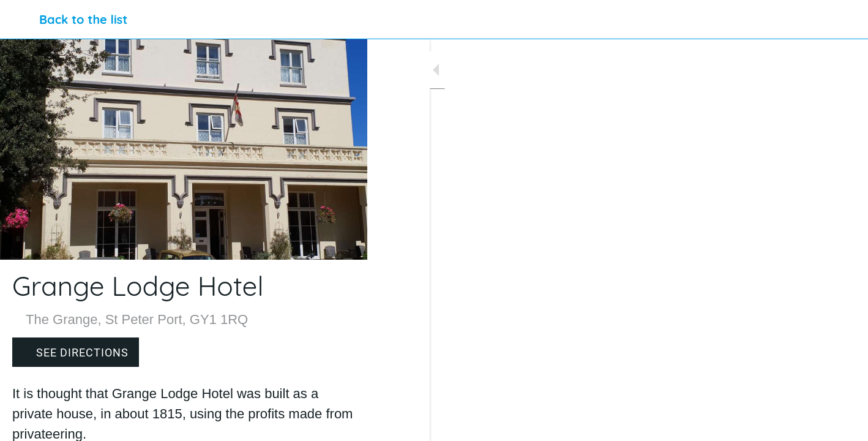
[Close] (20, 20)
